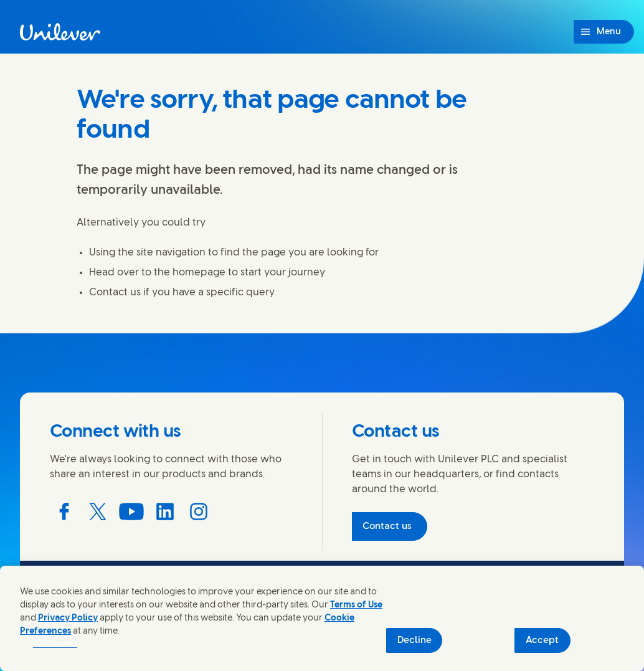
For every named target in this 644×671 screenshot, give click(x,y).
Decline (414, 640)
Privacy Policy (68, 618)
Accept (542, 640)
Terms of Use (356, 605)
